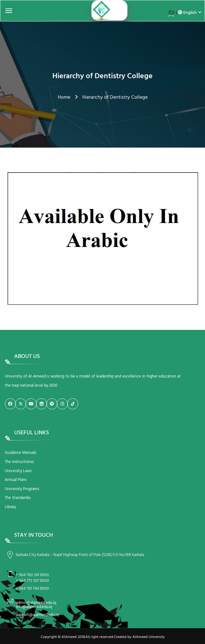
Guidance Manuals (20, 453)
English (190, 13)
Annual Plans (16, 480)
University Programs (22, 489)
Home (64, 97)
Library (10, 507)
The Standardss (18, 498)
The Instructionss (19, 462)
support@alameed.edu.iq (37, 615)
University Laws (18, 471)
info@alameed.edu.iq (34, 607)
